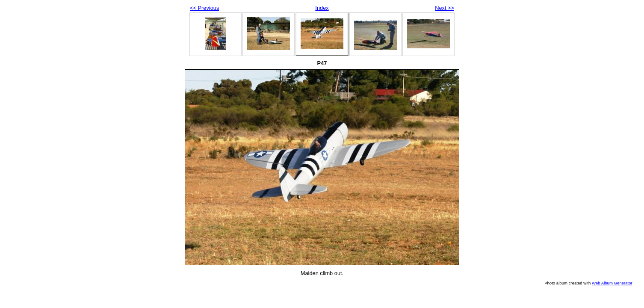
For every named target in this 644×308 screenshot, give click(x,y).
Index (322, 8)
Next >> (445, 8)
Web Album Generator (612, 283)
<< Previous (204, 8)
